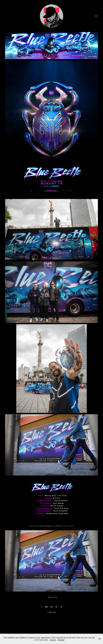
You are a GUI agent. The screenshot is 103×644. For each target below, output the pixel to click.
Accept (53, 640)
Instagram (48, 526)
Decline (61, 640)
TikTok (58, 526)
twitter (42, 526)
